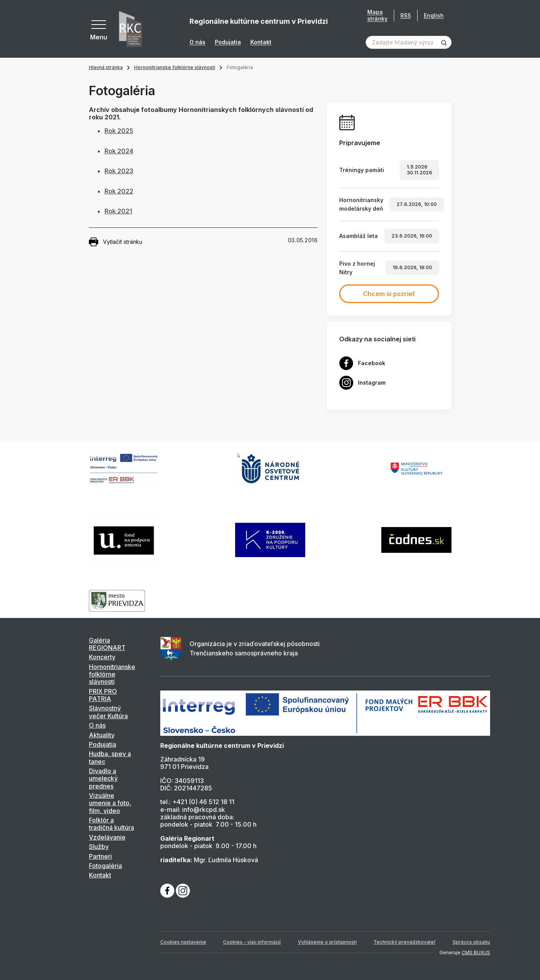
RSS (406, 15)
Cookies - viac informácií (252, 942)
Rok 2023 (119, 171)
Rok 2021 (118, 211)
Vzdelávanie (107, 837)
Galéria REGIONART (107, 644)
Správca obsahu (471, 942)
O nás (197, 42)
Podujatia (228, 42)
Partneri (100, 856)
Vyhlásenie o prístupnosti (327, 942)
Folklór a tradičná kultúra (112, 824)
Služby (99, 847)
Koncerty (102, 657)
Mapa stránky (377, 15)
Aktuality (102, 735)
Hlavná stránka (106, 67)
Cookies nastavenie (183, 942)
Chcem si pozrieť (389, 294)
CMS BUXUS (476, 952)
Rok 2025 (119, 131)
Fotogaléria (105, 866)
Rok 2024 (119, 151)
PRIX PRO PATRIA (103, 695)
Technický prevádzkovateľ (405, 942)
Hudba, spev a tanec (110, 757)
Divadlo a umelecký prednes (103, 778)
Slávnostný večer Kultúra (108, 712)
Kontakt (261, 42)
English (434, 15)
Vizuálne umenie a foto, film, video (110, 803)
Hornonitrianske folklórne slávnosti (175, 67)
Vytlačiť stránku (116, 242)
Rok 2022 (119, 191)
